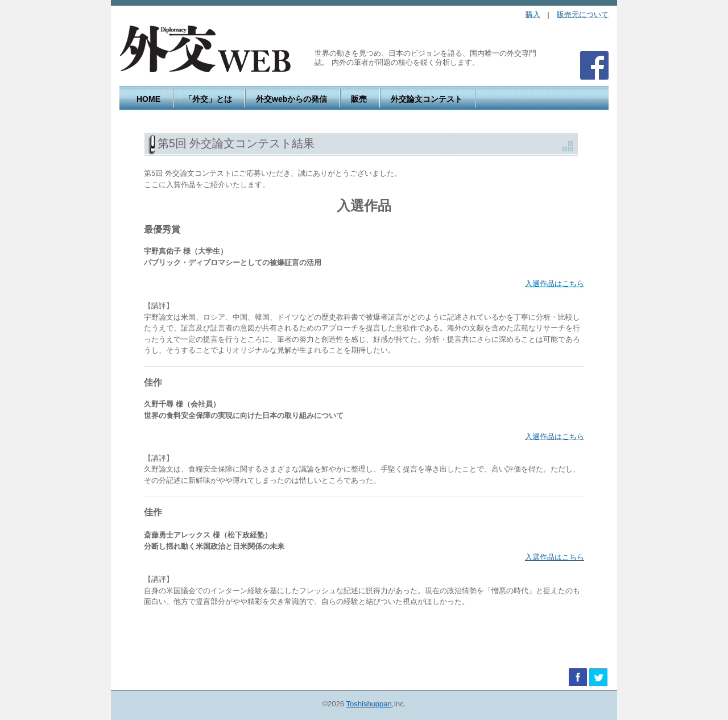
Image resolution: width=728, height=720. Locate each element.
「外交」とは (208, 99)
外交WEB (206, 49)
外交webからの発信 (291, 99)
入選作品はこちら (555, 284)
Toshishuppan (369, 704)
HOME (148, 99)
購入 (533, 15)
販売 (359, 99)
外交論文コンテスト (427, 99)
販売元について (583, 15)
